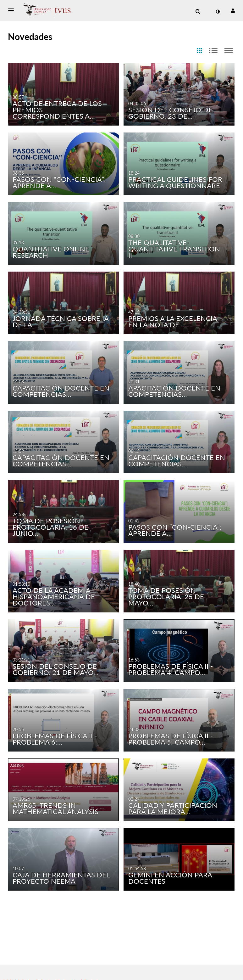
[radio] (199, 51)
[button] (13, 10)
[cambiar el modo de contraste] (218, 12)
